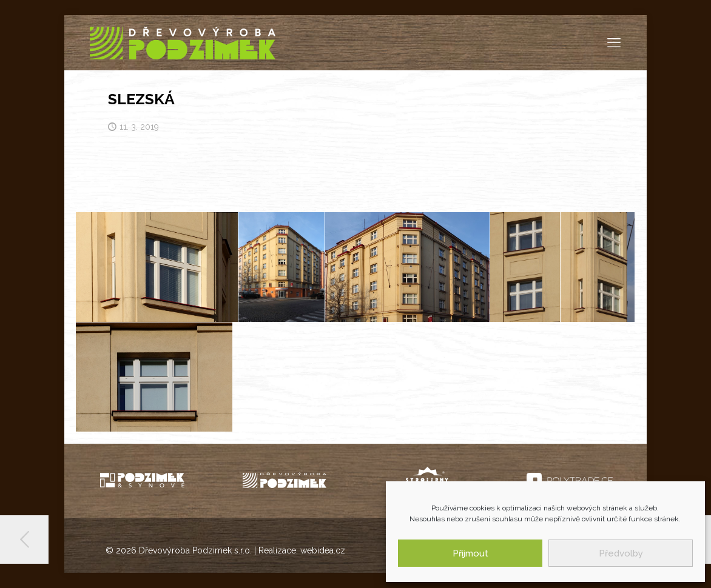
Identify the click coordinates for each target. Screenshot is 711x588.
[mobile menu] (614, 42)
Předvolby (621, 553)
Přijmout (470, 553)
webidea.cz (323, 550)
